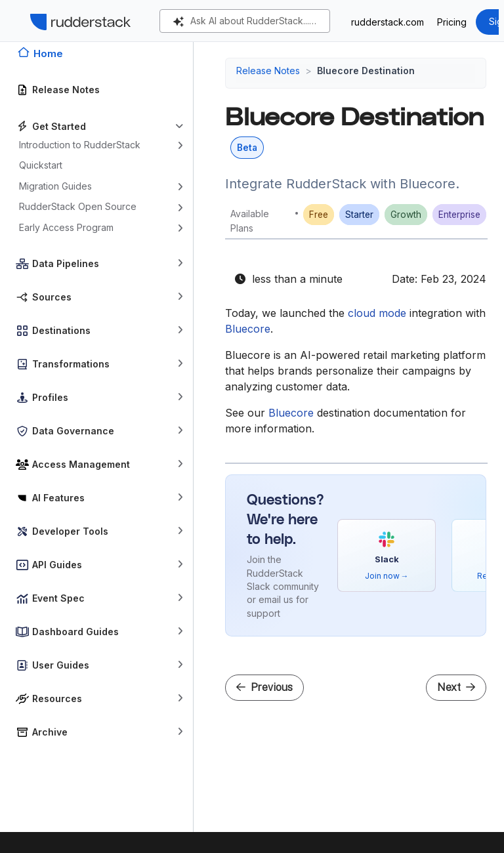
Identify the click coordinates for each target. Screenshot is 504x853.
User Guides (61, 665)
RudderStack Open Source (78, 206)
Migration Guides (55, 186)
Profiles (50, 397)
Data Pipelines (66, 263)
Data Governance (73, 431)
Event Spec (58, 598)
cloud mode (377, 313)
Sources (52, 297)
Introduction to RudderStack (80, 145)
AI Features (58, 498)
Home (48, 53)
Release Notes (66, 90)
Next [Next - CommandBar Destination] (456, 687)
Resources (57, 698)
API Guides (57, 565)
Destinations (61, 330)
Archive (50, 732)
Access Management (81, 464)
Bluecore (248, 329)
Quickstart (41, 165)
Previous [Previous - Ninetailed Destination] (264, 687)
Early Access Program (66, 227)
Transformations (71, 364)
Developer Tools (70, 531)
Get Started (59, 126)
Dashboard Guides (75, 632)
